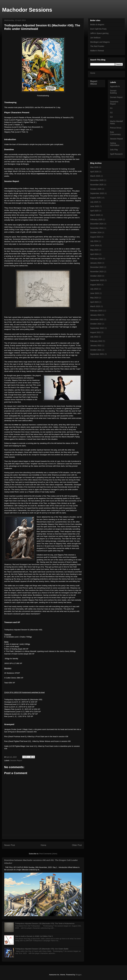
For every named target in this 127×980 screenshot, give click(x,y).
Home (44, 845)
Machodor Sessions (27, 10)
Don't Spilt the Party (98, 29)
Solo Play (114, 150)
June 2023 (95, 293)
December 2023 (97, 267)
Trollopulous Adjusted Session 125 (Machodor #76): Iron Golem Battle (42, 949)
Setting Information (115, 144)
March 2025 (95, 215)
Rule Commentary (115, 133)
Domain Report (116, 97)
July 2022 (94, 337)
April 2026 (94, 172)
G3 (111, 117)
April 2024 (94, 254)
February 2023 (96, 311)
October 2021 (96, 350)
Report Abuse (94, 82)
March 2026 (95, 176)
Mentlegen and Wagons (100, 42)
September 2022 (97, 328)
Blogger (78, 975)
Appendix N (115, 86)
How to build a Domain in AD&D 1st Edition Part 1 (34, 936)
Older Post (77, 845)
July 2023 (94, 289)
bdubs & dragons (97, 25)
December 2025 (97, 180)
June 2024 (95, 245)
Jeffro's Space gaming (99, 33)
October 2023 (96, 276)
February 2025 (96, 219)
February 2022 (96, 341)
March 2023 (95, 306)
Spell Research (116, 154)
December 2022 (97, 319)
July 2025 (94, 202)
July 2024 (94, 241)
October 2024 (96, 232)
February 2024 (96, 259)
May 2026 (94, 167)
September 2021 (97, 354)
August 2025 (95, 198)
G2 (111, 113)
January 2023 (96, 315)
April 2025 (94, 211)
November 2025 (97, 185)
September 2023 (97, 280)
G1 (111, 108)
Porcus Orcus (116, 128)
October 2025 (96, 189)
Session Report (16, 760)
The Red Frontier (97, 46)
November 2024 (97, 228)
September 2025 (97, 193)
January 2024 (96, 263)
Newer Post (10, 845)
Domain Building (113, 92)
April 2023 (94, 302)
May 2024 (94, 250)
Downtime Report (114, 103)
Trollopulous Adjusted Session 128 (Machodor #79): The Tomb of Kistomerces (45, 923)
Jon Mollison (95, 38)
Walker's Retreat (97, 51)
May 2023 (94, 298)
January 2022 (96, 345)
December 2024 (97, 224)
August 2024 (95, 237)
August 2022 (95, 332)
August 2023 (95, 285)
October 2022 (96, 324)
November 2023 (97, 272)
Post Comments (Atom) (48, 854)
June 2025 (95, 206)
